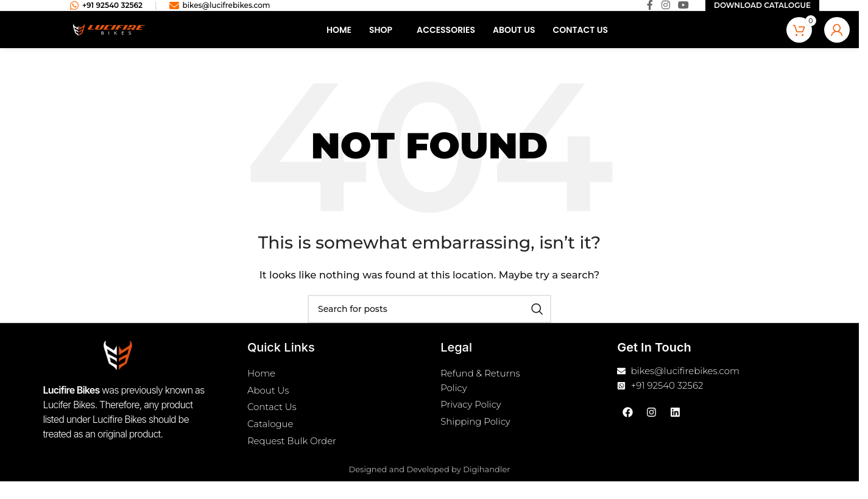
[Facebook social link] (650, 11)
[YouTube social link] (684, 11)
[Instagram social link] (665, 11)
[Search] (429, 319)
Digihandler (486, 484)
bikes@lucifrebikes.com (220, 11)
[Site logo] (109, 39)
